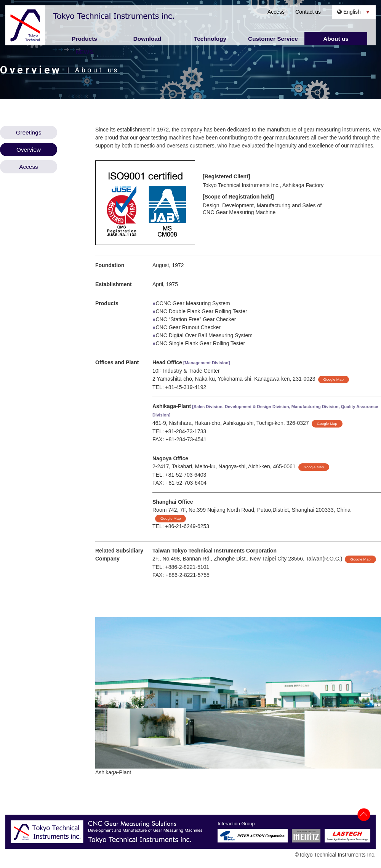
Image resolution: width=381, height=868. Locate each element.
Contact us (308, 12)
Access (276, 12)
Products (84, 39)
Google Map (334, 379)
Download (147, 39)
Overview (29, 150)
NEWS (84, 52)
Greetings (29, 132)
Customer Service (273, 39)
